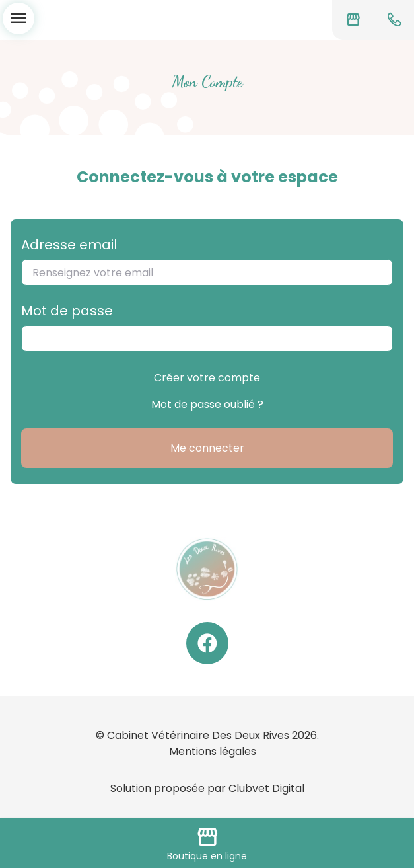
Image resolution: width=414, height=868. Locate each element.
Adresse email (69, 245)
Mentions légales (213, 751)
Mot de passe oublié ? (207, 404)
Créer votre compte (207, 378)
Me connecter (207, 448)
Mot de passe (67, 311)
